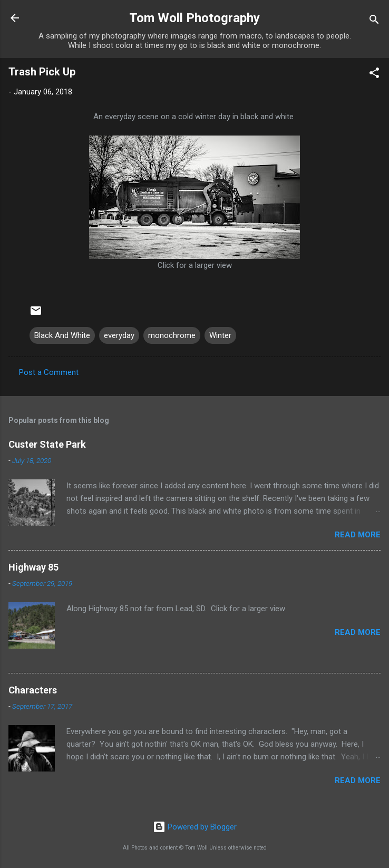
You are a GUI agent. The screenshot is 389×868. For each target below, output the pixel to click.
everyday (119, 335)
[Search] (374, 21)
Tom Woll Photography (194, 18)
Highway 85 (33, 567)
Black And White (62, 335)
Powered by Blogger (195, 827)
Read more (358, 535)
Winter (220, 335)
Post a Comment (49, 372)
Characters (33, 690)
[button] (374, 75)
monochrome (172, 335)
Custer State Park (47, 444)
